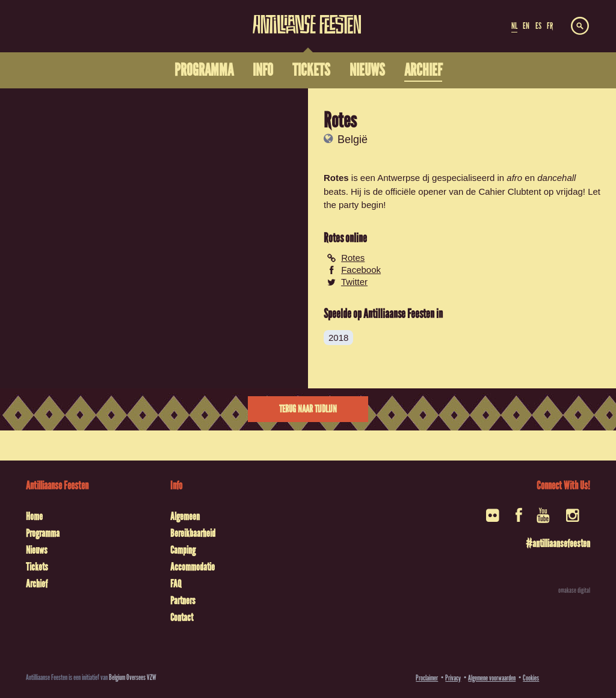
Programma (43, 533)
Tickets (37, 567)
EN (526, 26)
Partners (183, 601)
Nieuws (37, 550)
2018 (338, 338)
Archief (37, 584)
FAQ (176, 584)
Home (34, 516)
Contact (182, 617)
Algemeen (185, 516)
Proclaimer (427, 678)
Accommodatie (192, 567)
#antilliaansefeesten (558, 543)
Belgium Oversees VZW (133, 677)
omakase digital (574, 590)
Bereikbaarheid (193, 533)
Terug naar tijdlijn (308, 409)
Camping (183, 550)
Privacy (453, 678)
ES (538, 26)
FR (550, 26)
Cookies (531, 678)
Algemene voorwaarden (492, 678)
